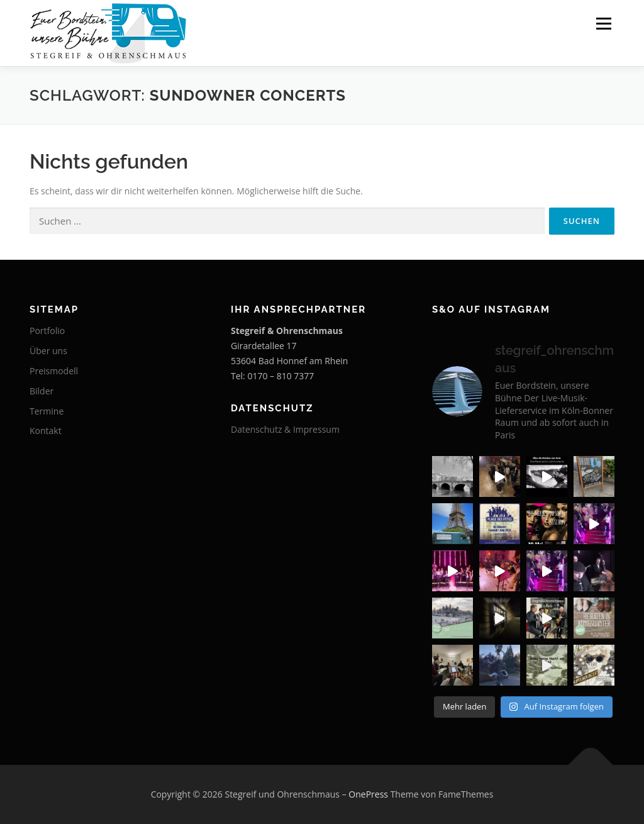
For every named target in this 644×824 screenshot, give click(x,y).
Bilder (42, 391)
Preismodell (54, 371)
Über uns (48, 351)
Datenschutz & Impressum (285, 429)
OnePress (368, 794)
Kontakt (46, 431)
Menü (603, 24)
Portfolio (47, 331)
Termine (47, 411)
